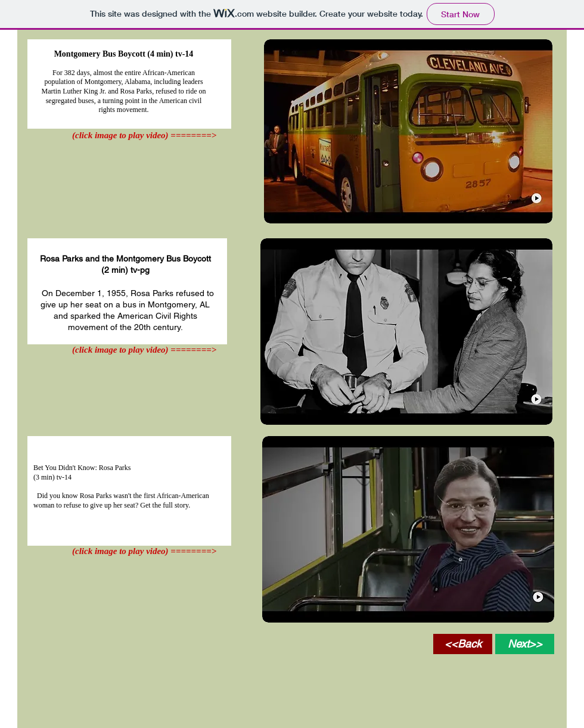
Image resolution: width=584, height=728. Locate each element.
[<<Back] (463, 644)
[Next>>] (525, 644)
